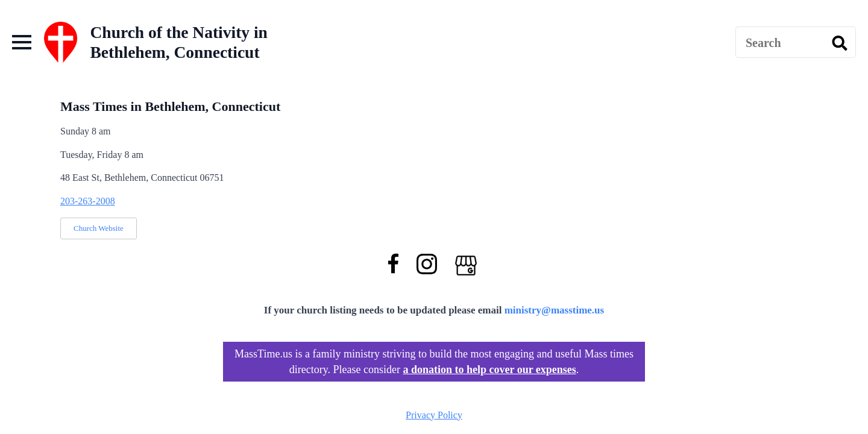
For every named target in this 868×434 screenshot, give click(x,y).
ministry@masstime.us (555, 310)
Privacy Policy (434, 415)
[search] (840, 43)
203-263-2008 (88, 201)
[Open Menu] (22, 42)
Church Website (99, 228)
